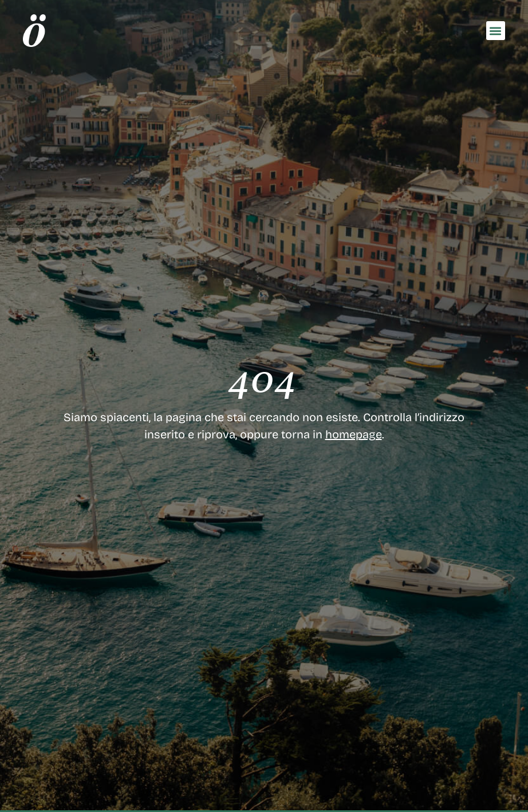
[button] (496, 31)
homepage (354, 434)
